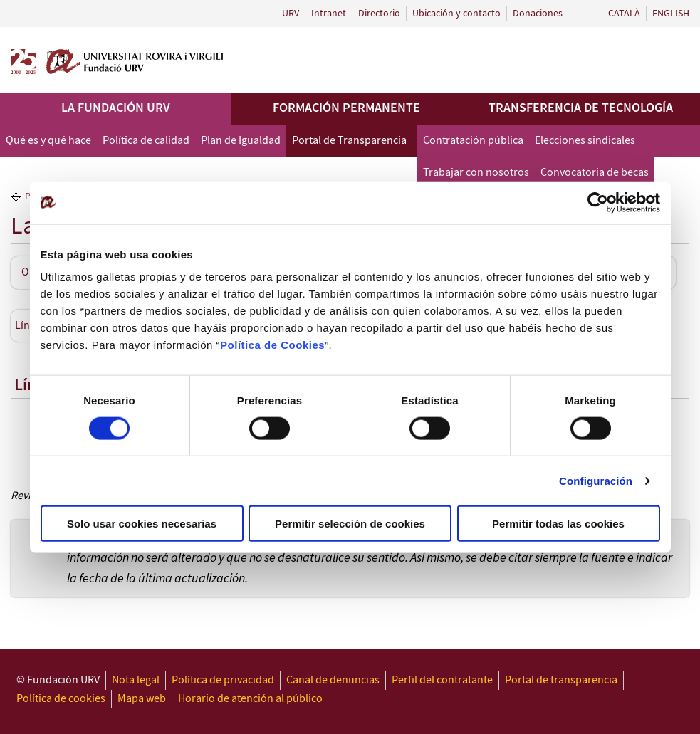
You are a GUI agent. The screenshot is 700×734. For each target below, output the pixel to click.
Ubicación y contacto (456, 14)
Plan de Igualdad (241, 141)
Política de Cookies (272, 345)
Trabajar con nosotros (476, 173)
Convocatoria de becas (595, 173)
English (671, 14)
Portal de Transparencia (349, 141)
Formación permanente (346, 108)
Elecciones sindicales (585, 141)
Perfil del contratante (442, 680)
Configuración (596, 480)
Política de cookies (61, 699)
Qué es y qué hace (48, 141)
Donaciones (538, 14)
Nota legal (136, 680)
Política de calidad (146, 141)
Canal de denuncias (333, 680)
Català (624, 14)
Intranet (329, 14)
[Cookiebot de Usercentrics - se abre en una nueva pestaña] (598, 202)
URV (291, 14)
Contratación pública (473, 141)
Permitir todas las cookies (558, 524)
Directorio (379, 14)
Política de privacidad (223, 680)
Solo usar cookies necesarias (142, 524)
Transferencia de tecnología (581, 108)
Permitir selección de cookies (350, 524)
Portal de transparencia (561, 680)
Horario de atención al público (250, 699)
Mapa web (142, 699)
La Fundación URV (116, 108)
